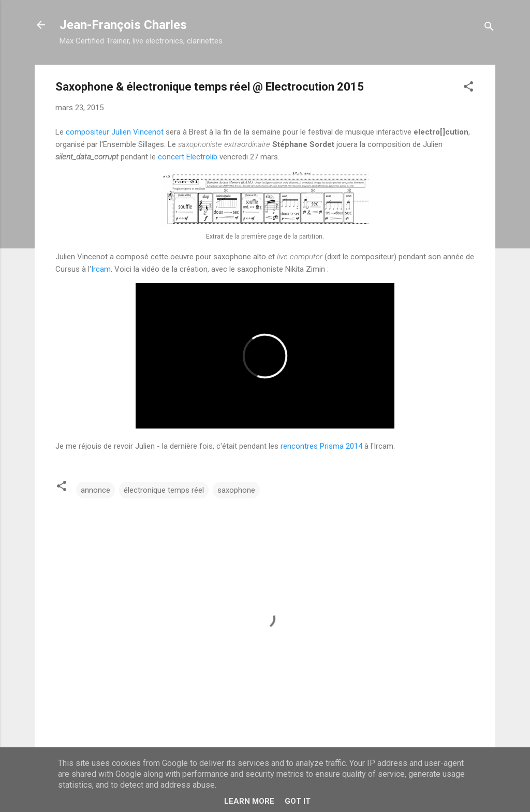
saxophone (236, 490)
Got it (298, 801)
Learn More (249, 801)
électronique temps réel (164, 490)
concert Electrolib (188, 157)
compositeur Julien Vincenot (115, 132)
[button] (468, 88)
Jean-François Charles (123, 25)
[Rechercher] (489, 28)
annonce (95, 490)
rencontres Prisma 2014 (321, 446)
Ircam (101, 269)
